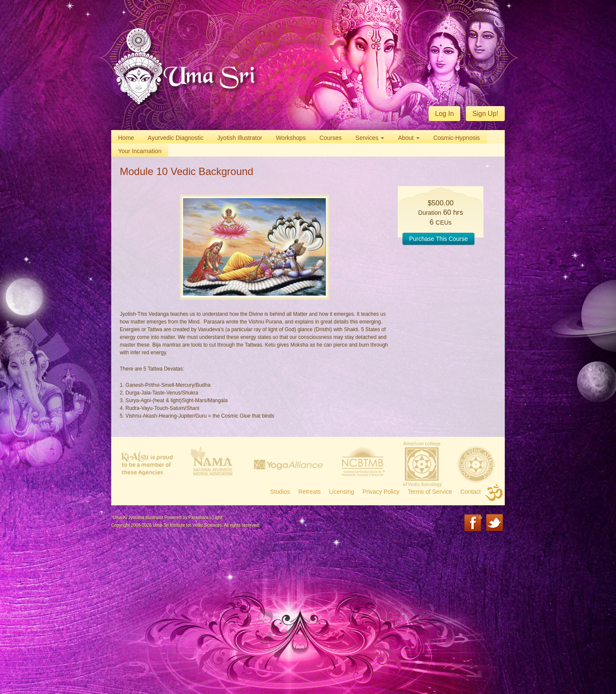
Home (126, 138)
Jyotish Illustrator (240, 138)
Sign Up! (485, 114)
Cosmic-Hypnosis (457, 138)
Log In (444, 114)
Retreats (309, 492)
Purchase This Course (438, 239)
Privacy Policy (381, 492)
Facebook (473, 523)
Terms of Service (430, 492)
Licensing (342, 492)
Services (370, 138)
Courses (331, 138)
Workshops (291, 138)
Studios (280, 492)
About (409, 138)
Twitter (495, 523)
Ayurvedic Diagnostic (175, 138)
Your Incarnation (140, 151)
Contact (471, 492)
